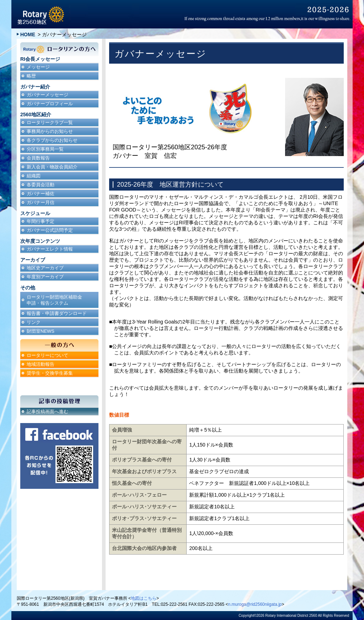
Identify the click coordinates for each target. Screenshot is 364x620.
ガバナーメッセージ (47, 95)
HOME (28, 34)
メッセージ (38, 67)
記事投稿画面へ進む (47, 411)
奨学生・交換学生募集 (50, 373)
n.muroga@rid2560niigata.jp (255, 604)
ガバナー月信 (41, 202)
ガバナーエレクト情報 (50, 249)
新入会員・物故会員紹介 (52, 167)
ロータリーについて (47, 355)
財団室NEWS (41, 331)
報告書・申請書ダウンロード (57, 313)
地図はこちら (144, 598)
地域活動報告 (41, 364)
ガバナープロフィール (50, 104)
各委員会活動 (41, 185)
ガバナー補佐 (41, 194)
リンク (34, 322)
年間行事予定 (41, 221)
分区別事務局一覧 (45, 149)
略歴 (31, 76)
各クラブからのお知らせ (52, 140)
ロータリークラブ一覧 (50, 122)
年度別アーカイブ (45, 277)
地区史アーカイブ (45, 268)
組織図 (34, 176)
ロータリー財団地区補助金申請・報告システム (54, 300)
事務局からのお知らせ (50, 131)
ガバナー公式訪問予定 (50, 230)
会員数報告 (38, 158)
